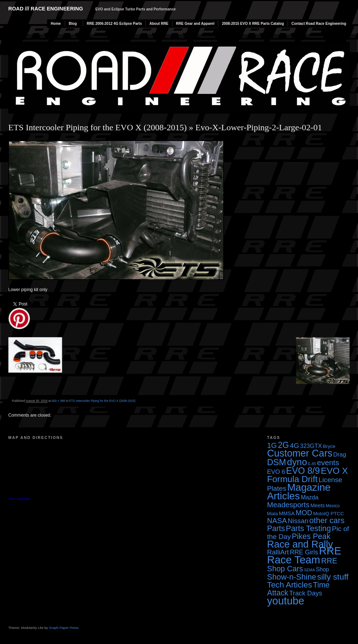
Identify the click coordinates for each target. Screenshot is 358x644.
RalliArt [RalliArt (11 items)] (278, 552)
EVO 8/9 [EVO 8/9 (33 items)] (303, 471)
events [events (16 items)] (328, 462)
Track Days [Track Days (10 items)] (306, 593)
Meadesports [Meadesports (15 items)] (288, 505)
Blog (73, 24)
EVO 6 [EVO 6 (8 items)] (276, 472)
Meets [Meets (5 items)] (318, 505)
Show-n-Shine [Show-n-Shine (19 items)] (292, 577)
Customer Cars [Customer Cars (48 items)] (300, 453)
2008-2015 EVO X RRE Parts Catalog (253, 24)
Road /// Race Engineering (46, 9)
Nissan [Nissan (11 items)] (298, 521)
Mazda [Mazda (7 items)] (310, 497)
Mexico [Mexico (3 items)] (333, 506)
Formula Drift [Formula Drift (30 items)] (292, 479)
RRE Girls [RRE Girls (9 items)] (304, 552)
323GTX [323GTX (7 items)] (311, 446)
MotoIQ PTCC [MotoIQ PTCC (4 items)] (329, 514)
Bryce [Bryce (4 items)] (329, 446)
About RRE (159, 24)
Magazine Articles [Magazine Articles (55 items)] (299, 492)
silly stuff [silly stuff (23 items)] (333, 577)
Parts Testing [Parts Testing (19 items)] (308, 528)
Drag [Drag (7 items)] (339, 454)
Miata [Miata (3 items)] (272, 514)
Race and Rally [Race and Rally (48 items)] (300, 544)
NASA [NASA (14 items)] (277, 521)
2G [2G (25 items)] (283, 445)
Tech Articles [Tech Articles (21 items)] (290, 585)
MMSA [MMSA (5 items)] (287, 513)
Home (56, 24)
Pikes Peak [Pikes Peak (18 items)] (311, 536)
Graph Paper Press (64, 628)
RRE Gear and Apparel (195, 24)
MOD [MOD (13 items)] (304, 513)
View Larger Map (19, 499)
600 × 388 (58, 401)
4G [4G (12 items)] (295, 446)
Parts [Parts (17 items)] (276, 528)
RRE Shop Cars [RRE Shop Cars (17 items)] (302, 565)
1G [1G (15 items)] (272, 445)
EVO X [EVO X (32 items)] (334, 471)
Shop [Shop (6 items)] (323, 569)
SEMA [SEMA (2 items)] (309, 570)
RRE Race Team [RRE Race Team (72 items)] (304, 555)
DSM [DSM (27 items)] (277, 462)
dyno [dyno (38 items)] (297, 462)
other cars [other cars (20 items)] (327, 520)
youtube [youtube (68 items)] (286, 601)
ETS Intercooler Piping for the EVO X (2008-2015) (98, 127)
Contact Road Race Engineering (319, 24)
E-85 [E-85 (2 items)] (312, 464)
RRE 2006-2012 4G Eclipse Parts (114, 24)
